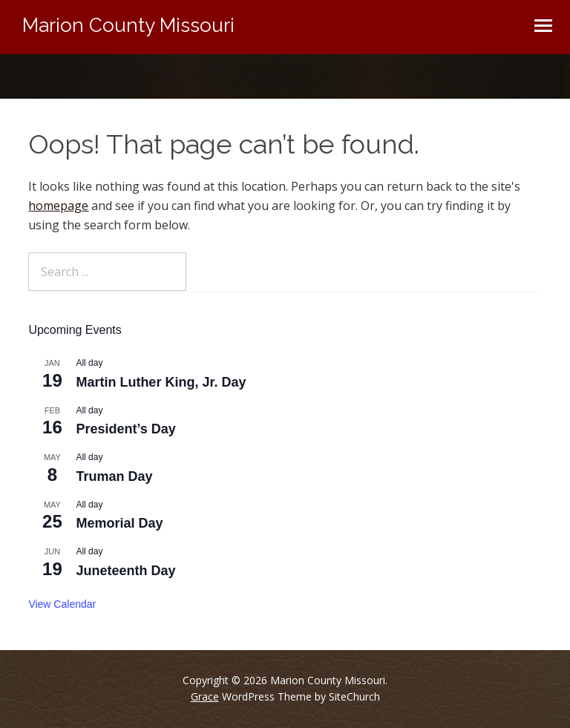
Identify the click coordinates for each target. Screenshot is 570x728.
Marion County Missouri (128, 25)
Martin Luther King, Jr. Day (161, 382)
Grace (205, 696)
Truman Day (114, 476)
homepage (58, 206)
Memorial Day (119, 523)
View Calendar (62, 604)
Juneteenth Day (125, 571)
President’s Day (125, 429)
